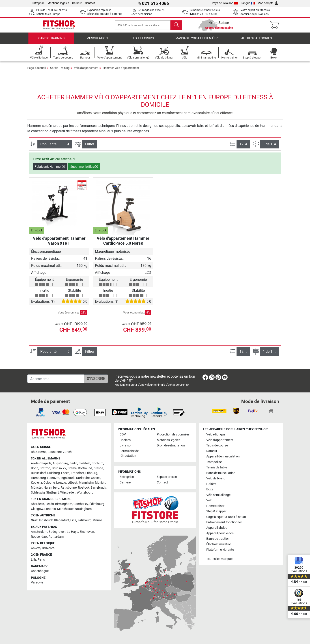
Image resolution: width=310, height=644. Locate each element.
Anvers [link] (36, 548)
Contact (90, 3)
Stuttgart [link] (53, 493)
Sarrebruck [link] (98, 488)
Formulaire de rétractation (129, 454)
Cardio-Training (52, 41)
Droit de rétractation (171, 445)
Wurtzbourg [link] (85, 493)
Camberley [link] (81, 504)
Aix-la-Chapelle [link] (41, 463)
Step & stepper (216, 511)
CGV (123, 434)
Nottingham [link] (83, 509)
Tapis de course (217, 445)
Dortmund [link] (85, 468)
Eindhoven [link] (87, 532)
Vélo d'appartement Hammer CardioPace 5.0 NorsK (123, 244)
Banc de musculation (221, 473)
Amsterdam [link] (39, 532)
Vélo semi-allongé (218, 495)
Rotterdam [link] (56, 537)
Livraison (126, 445)
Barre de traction (218, 539)
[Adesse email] (56, 379)
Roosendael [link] (39, 537)
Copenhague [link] (40, 571)
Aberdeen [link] (38, 504)
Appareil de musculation (223, 456)
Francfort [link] (77, 473)
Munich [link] (100, 483)
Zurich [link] (67, 452)
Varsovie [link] (37, 582)
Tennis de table (217, 467)
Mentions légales (58, 3)
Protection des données (173, 434)
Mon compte (268, 3)
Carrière (77, 3)
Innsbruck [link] (46, 520)
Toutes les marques (220, 559)
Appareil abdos (217, 528)
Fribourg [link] (91, 473)
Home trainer (215, 506)
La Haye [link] (72, 532)
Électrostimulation (219, 544)
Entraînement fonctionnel (224, 522)
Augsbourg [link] (60, 463)
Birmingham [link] (64, 504)
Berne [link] (42, 452)
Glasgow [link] (37, 509)
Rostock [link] (84, 488)
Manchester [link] (65, 509)
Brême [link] (72, 468)
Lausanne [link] (55, 452)
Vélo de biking (216, 478)
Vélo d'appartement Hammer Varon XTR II (59, 244)
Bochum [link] (97, 463)
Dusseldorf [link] (38, 473)
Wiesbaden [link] (68, 493)
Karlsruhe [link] (83, 478)
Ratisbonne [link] (69, 488)
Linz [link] (73, 520)
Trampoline (214, 462)
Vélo (209, 500)
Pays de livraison (225, 3)
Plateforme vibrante (220, 550)
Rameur (212, 451)
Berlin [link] (73, 463)
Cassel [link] (96, 478)
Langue (248, 3)
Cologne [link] (49, 483)
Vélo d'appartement (86, 71)
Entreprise (38, 3)
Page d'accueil (37, 71)
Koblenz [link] (37, 483)
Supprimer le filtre (84, 170)
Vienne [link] (98, 520)
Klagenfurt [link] (62, 520)
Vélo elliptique (216, 434)
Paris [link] (41, 560)
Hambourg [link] (38, 478)
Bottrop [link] (45, 468)
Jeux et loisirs (142, 41)
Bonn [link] (35, 468)
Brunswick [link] (59, 468)
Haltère (211, 484)
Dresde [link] (98, 468)
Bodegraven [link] (57, 532)
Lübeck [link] (72, 483)
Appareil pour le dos (220, 533)
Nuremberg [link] (52, 488)
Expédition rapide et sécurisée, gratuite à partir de (105, 14)
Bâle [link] (34, 452)
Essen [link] (65, 473)
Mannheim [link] (86, 483)
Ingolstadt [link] (68, 478)
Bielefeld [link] (84, 463)
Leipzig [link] (61, 483)
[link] (205, 378)
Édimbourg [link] (97, 504)
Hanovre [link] (53, 478)
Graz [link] (34, 520)
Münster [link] (37, 488)
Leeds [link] (50, 504)
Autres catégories (256, 41)
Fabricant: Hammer (50, 170)
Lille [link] (34, 560)
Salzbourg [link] (85, 520)
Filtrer (90, 147)
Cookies (125, 440)
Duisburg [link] (54, 473)
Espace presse (167, 477)
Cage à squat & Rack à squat (226, 517)
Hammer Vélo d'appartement (121, 71)
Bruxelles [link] (48, 548)
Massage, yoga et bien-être (197, 41)
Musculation (97, 41)
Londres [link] (50, 509)
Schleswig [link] (38, 493)
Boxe (210, 489)
